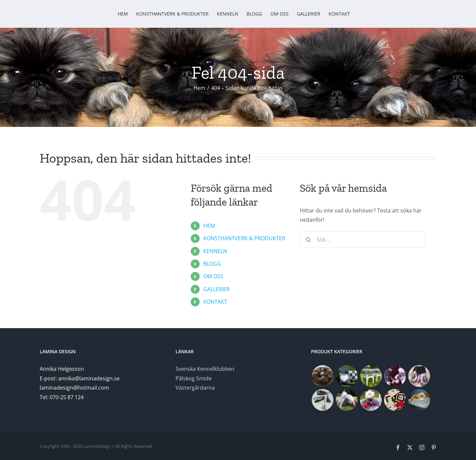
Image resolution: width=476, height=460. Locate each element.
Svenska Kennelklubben (205, 369)
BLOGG (212, 264)
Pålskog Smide (194, 378)
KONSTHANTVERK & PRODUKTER (244, 238)
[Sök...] (363, 240)
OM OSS (213, 276)
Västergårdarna (195, 388)
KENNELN (215, 251)
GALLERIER (217, 289)
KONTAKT (215, 302)
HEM (209, 226)
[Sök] (308, 240)
